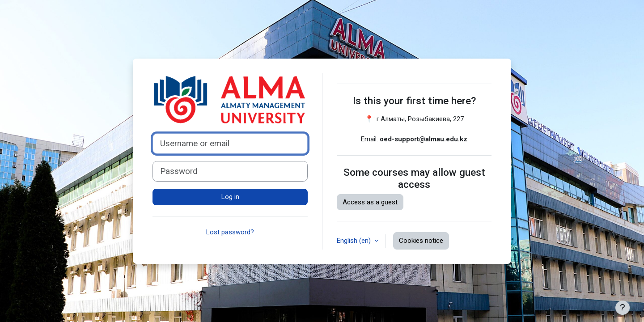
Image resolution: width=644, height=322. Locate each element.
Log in (230, 197)
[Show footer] (623, 308)
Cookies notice (421, 241)
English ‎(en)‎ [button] (355, 241)
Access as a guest (370, 202)
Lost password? (230, 232)
